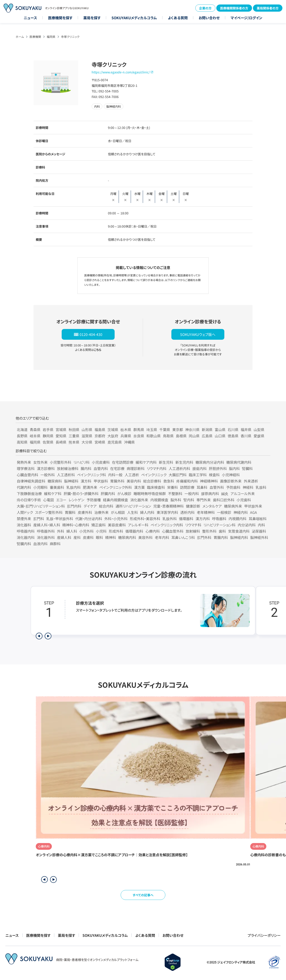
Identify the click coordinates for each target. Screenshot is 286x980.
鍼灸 (225, 493)
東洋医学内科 (167, 512)
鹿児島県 (115, 442)
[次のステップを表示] (48, 636)
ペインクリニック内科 (167, 525)
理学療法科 (26, 468)
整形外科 (209, 531)
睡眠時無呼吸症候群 (150, 493)
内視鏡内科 (238, 519)
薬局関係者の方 (268, 8)
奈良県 (139, 436)
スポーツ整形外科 (49, 512)
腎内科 (189, 500)
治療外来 (101, 512)
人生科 (132, 512)
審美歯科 (57, 487)
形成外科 (116, 531)
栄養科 (172, 487)
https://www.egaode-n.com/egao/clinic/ (121, 72)
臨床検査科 (156, 487)
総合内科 (106, 506)
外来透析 (251, 481)
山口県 (220, 436)
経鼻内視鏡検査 (116, 500)
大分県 (87, 442)
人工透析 (132, 475)
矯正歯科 (99, 525)
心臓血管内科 (27, 475)
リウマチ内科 (157, 468)
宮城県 (61, 429)
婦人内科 (147, 512)
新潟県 (207, 429)
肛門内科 (74, 506)
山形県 (87, 429)
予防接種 (94, 500)
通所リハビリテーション (133, 506)
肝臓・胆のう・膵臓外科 (81, 493)
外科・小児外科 (116, 519)
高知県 (22, 442)
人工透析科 (66, 475)
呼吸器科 (219, 519)
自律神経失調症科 (31, 481)
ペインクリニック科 (91, 475)
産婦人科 (64, 537)
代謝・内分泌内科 (89, 519)
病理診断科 (136, 468)
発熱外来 (24, 462)
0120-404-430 (91, 334)
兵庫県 (126, 436)
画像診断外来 (231, 481)
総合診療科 (152, 481)
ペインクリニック (154, 475)
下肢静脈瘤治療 (29, 493)
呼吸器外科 (46, 531)
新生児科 (166, 462)
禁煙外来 (24, 519)
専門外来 (204, 500)
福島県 (100, 429)
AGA (253, 512)
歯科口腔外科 (224, 500)
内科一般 (115, 475)
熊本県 (74, 442)
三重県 (74, 436)
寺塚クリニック (70, 37)
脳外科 (176, 500)
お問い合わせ (209, 18)
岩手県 (48, 429)
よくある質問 (178, 18)
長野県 (22, 436)
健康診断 (193, 506)
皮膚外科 (85, 512)
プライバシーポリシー (264, 935)
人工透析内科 (179, 468)
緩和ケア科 (53, 493)
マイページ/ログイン (246, 18)
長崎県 (61, 442)
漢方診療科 (46, 468)
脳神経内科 (239, 537)
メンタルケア (212, 506)
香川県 (246, 436)
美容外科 (145, 537)
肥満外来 (90, 487)
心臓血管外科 (173, 531)
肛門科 (39, 519)
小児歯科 (244, 500)
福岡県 (51, 37)
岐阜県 (35, 436)
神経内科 (241, 512)
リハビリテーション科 (220, 525)
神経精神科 (209, 481)
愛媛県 (259, 436)
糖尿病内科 (127, 537)
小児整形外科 (61, 462)
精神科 (111, 537)
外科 (61, 531)
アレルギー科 (138, 525)
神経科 (248, 487)
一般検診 (224, 512)
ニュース (30, 18)
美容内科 (134, 481)
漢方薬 (139, 487)
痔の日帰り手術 (29, 500)
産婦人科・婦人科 (47, 525)
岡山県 (194, 436)
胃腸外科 (117, 481)
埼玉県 (152, 429)
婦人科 (72, 531)
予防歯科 (233, 487)
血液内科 (40, 544)
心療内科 (153, 531)
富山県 (220, 429)
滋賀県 (87, 436)
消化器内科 (26, 537)
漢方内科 (203, 519)
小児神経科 (231, 475)
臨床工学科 (198, 475)
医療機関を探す (60, 18)
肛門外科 (204, 537)
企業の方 (205, 8)
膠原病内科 (210, 493)
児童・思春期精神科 (168, 506)
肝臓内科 (108, 493)
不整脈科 (175, 493)
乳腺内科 (74, 487)
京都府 (100, 436)
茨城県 (113, 429)
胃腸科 (70, 512)
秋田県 (74, 429)
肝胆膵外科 (218, 468)
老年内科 (162, 537)
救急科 (169, 481)
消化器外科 (46, 537)
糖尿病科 (55, 481)
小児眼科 (40, 487)
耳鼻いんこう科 (183, 537)
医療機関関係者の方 (234, 8)
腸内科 (86, 468)
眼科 (99, 537)
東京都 (178, 429)
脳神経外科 (259, 537)
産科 (77, 537)
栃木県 (126, 429)
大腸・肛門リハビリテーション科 (41, 506)
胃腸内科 (221, 537)
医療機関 (35, 37)
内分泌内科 (247, 525)
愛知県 (61, 436)
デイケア (90, 506)
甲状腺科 (101, 481)
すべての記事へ (143, 895)
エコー (61, 500)
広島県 (207, 436)
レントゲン (76, 500)
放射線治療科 (68, 468)
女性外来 (40, 462)
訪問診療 (187, 487)
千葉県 (165, 429)
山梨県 (259, 429)
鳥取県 (168, 436)
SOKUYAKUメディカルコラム (134, 18)
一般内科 (192, 493)
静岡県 (48, 436)
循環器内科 (134, 531)
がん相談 (118, 512)
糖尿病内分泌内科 (210, 462)
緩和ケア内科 (146, 462)
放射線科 (193, 531)
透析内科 (187, 512)
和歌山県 (154, 436)
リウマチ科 (193, 525)
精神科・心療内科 (76, 525)
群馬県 (139, 429)
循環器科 (186, 519)
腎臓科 (247, 468)
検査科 (214, 475)
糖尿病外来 (233, 506)
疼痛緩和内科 (187, 481)
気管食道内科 (239, 531)
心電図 (48, 500)
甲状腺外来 (253, 506)
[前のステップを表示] (39, 636)
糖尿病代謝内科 (239, 462)
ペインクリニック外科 (116, 487)
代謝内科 (24, 487)
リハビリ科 (82, 462)
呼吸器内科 (26, 531)
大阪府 (113, 436)
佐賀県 (48, 442)
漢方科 (86, 481)
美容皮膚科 (117, 525)
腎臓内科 (24, 544)
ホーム (20, 37)
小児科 (101, 531)
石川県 (233, 429)
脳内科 (234, 468)
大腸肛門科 (178, 475)
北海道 (22, 429)
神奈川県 (192, 429)
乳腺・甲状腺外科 (60, 519)
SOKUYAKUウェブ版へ (198, 334)
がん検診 (124, 493)
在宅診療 (117, 468)
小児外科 (86, 531)
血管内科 (101, 468)
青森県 (35, 429)
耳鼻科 (202, 487)
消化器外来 (139, 500)
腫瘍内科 (200, 468)
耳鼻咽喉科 (258, 519)
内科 (261, 525)
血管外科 (217, 487)
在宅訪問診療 (123, 462)
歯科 (222, 531)
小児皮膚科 (101, 462)
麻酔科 (55, 544)
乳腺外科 (170, 519)
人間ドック (25, 512)
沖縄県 (129, 442)
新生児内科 (184, 462)
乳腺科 (261, 487)
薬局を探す (92, 18)
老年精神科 (206, 512)
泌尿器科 (259, 531)
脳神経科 (71, 481)
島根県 (181, 436)
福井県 (246, 429)
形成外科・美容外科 (145, 519)
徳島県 (233, 436)
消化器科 (24, 525)
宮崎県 (100, 442)
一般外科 (48, 475)
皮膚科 (88, 537)
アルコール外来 (243, 493)
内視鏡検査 (159, 500)
